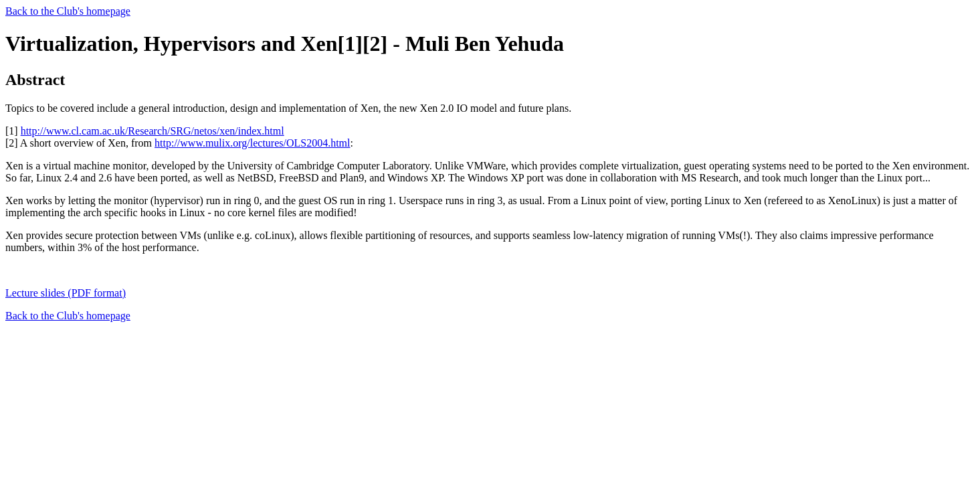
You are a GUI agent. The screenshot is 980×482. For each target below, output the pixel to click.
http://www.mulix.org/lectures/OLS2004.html (252, 143)
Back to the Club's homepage (68, 11)
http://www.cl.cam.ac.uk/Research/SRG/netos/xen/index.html (153, 131)
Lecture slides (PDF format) (66, 293)
